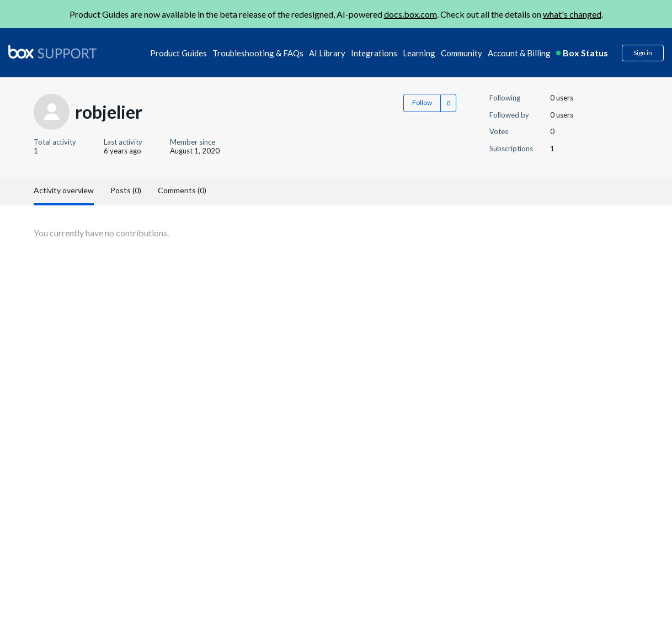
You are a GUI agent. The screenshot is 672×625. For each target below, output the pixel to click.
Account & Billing (519, 53)
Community (462, 53)
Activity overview (64, 190)
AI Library (327, 53)
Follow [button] (422, 102)
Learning (419, 53)
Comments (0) (182, 190)
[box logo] (52, 51)
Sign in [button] (643, 53)
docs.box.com (410, 14)
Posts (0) (126, 190)
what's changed (572, 14)
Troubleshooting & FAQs (258, 53)
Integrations (374, 53)
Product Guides (178, 53)
